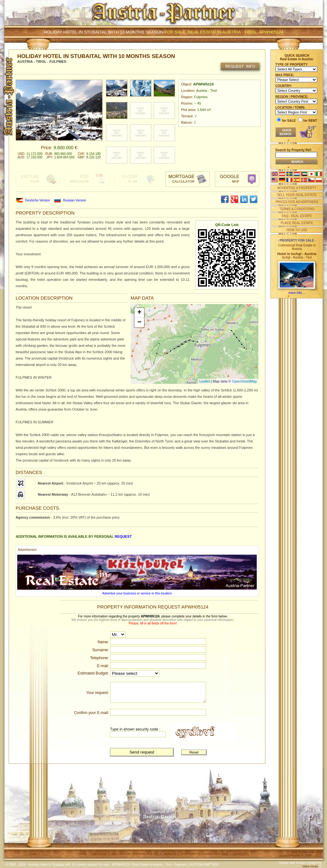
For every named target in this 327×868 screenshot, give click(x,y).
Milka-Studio (310, 866)
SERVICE (170, 854)
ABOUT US (99, 854)
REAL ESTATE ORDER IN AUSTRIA (135, 854)
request (123, 536)
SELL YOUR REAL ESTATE (297, 195)
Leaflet (205, 381)
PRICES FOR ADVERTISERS (297, 202)
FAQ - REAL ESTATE (297, 216)
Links (33, 854)
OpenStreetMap (244, 381)
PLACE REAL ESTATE (297, 223)
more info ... (297, 293)
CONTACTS (241, 854)
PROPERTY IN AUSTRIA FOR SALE (205, 854)
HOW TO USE (297, 230)
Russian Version (74, 200)
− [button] (139, 323)
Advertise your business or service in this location (137, 593)
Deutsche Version (37, 200)
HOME (83, 854)
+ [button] (139, 313)
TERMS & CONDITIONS (297, 209)
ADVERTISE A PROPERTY (297, 188)
